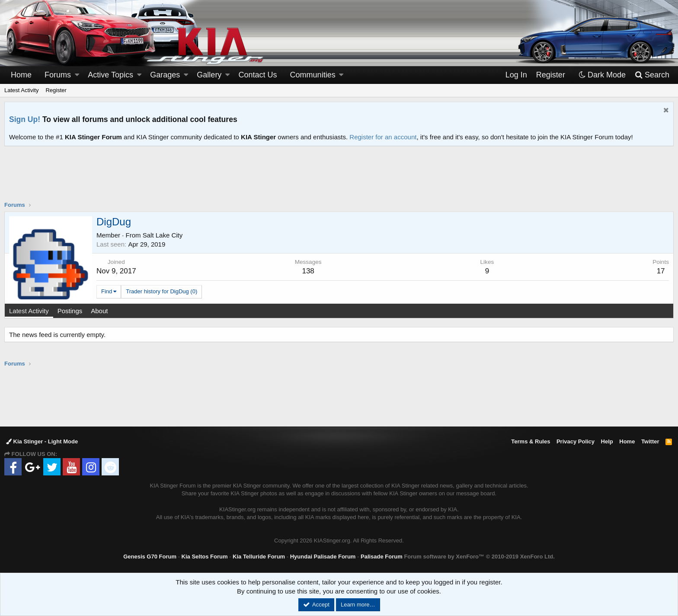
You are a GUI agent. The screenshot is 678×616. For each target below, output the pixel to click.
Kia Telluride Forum (259, 557)
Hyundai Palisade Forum (323, 557)
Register (56, 90)
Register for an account (383, 137)
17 (661, 271)
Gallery (209, 75)
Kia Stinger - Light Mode (42, 441)
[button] (77, 75)
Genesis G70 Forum (150, 557)
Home (21, 75)
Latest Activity (21, 90)
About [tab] (99, 311)
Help (607, 441)
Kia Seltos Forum (205, 557)
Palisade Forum (382, 557)
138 (308, 271)
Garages (165, 75)
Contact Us (258, 75)
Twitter (650, 441)
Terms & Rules (531, 441)
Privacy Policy (576, 441)
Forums (58, 75)
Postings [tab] (70, 311)
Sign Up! (25, 119)
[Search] (652, 75)
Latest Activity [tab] (29, 311)
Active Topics (110, 75)
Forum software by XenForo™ (479, 557)
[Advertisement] (339, 179)
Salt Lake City (163, 235)
